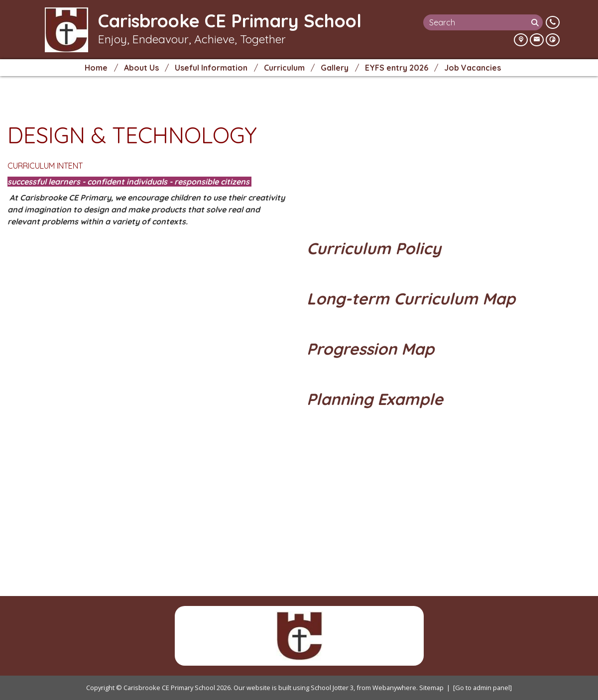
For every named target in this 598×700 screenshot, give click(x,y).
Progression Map (373, 349)
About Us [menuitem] (141, 68)
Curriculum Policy (376, 248)
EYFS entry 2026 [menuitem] (397, 68)
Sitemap (431, 688)
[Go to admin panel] (482, 688)
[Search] (536, 22)
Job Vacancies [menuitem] (473, 68)
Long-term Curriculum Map (413, 299)
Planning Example (379, 399)
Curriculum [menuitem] (284, 68)
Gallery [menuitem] (335, 68)
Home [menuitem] (96, 68)
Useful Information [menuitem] (211, 68)
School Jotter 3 (332, 688)
